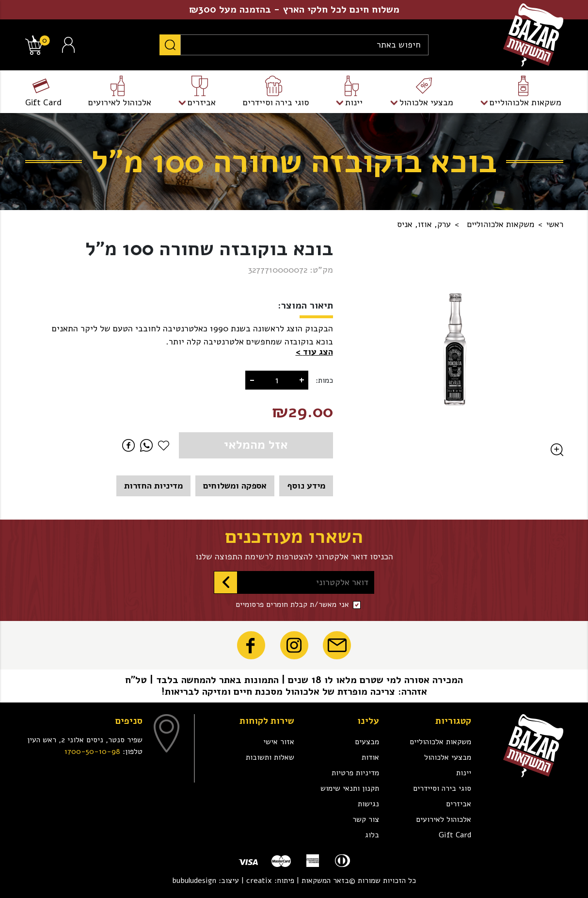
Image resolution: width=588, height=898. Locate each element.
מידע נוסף (306, 486)
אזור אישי (279, 742)
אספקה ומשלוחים (235, 486)
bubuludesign (194, 881)
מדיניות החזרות (153, 486)
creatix (259, 881)
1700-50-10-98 (92, 751)
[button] (314, 352)
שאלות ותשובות (270, 757)
